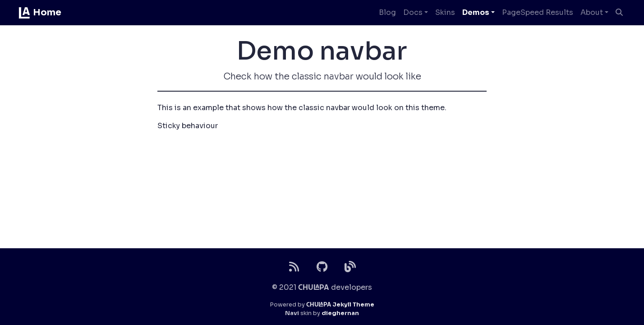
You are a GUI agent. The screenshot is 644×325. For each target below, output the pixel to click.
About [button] (592, 12)
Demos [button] (476, 12)
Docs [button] (413, 12)
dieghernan (340, 313)
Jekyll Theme (340, 305)
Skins (445, 12)
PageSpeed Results (538, 12)
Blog (387, 12)
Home (39, 13)
